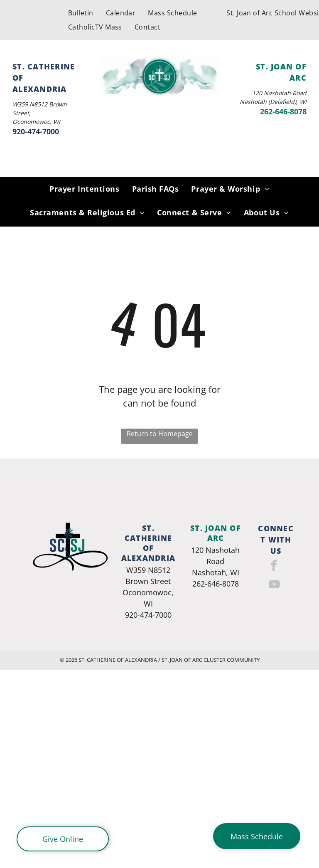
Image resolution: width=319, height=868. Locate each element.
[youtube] (275, 586)
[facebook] (274, 567)
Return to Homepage (160, 434)
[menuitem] (81, 13)
